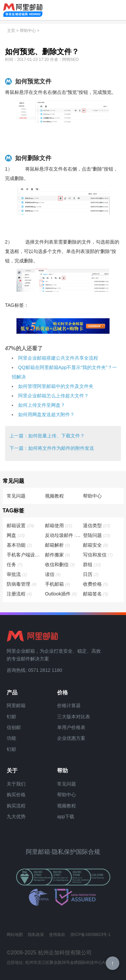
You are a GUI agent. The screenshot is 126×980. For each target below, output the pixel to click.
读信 (53, 574)
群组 (92, 565)
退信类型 (97, 525)
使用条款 (57, 935)
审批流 (17, 574)
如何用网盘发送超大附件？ (46, 414)
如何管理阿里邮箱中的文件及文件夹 (56, 386)
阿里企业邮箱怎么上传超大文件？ (53, 396)
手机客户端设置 (25, 555)
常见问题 (16, 496)
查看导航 (116, 10)
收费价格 (96, 584)
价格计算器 (69, 705)
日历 (91, 574)
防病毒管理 (22, 584)
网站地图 (15, 935)
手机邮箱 (58, 584)
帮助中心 (28, 31)
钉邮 (11, 717)
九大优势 (16, 816)
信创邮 (14, 727)
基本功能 (20, 545)
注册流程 (20, 594)
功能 (11, 738)
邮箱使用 (59, 525)
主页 (11, 31)
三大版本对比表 (74, 717)
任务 (15, 565)
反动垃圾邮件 (63, 535)
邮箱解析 (58, 545)
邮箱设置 (21, 525)
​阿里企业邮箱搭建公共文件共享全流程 (58, 358)
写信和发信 (98, 555)
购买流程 (16, 806)
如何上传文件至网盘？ (42, 405)
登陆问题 (97, 535)
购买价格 (16, 795)
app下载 (66, 816)
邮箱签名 (96, 594)
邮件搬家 (58, 555)
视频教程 (54, 496)
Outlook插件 (61, 594)
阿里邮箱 (16, 705)
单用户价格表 (71, 727)
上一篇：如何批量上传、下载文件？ (47, 436)
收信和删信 (60, 565)
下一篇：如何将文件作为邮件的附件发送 (52, 448)
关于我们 (16, 784)
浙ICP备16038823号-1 (90, 935)
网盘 (16, 535)
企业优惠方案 (71, 738)
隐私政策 (36, 935)
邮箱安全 (96, 545)
